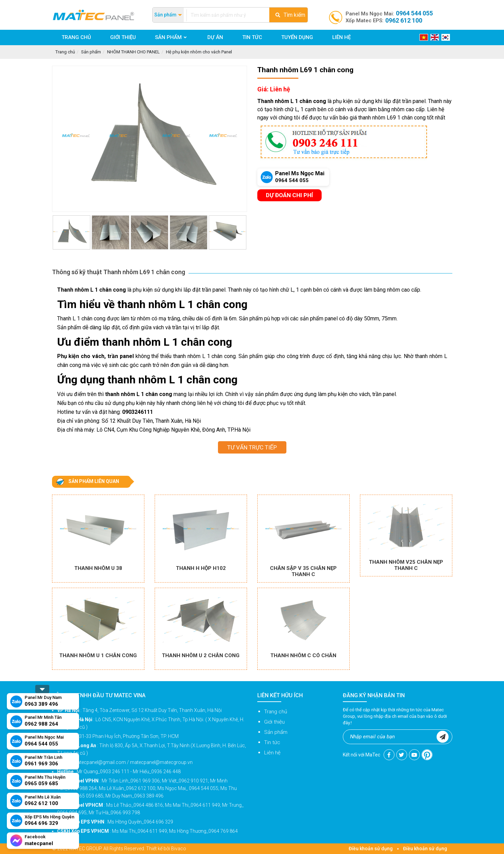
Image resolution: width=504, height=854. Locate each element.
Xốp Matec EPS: (384, 21)
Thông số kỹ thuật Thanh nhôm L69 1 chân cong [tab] (119, 272)
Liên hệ (272, 753)
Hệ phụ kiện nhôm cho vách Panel (199, 52)
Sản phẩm (91, 52)
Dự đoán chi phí (289, 195)
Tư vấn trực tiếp (252, 447)
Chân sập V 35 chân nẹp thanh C (303, 571)
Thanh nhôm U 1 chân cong (98, 655)
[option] (150, 139)
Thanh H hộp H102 (201, 568)
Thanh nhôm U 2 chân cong (201, 655)
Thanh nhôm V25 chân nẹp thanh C (406, 565)
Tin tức (272, 742)
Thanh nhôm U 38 (98, 568)
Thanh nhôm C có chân (303, 655)
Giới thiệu (274, 722)
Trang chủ (65, 52)
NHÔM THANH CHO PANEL (133, 52)
